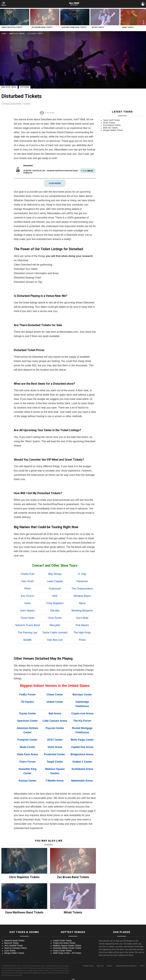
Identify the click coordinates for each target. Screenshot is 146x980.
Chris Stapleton (55, 603)
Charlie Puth (27, 574)
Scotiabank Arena (82, 769)
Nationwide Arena (82, 780)
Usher (27, 603)
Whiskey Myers (82, 596)
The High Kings (82, 632)
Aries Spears (27, 610)
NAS (55, 596)
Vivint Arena (55, 747)
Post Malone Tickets (112, 125)
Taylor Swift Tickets (111, 120)
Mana (82, 603)
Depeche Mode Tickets (14, 940)
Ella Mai (55, 610)
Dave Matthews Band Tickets (74, 27)
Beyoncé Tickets (11, 943)
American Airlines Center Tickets (67, 948)
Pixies (82, 640)
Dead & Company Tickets (15, 948)
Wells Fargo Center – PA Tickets (67, 953)
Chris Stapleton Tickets (12, 27)
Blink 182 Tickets (111, 128)
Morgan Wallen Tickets (113, 130)
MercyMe (55, 625)
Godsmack (55, 588)
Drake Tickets (128, 27)
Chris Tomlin (55, 618)
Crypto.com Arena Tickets (64, 943)
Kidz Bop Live (55, 640)
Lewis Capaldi (55, 581)
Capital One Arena (82, 747)
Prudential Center (54, 754)
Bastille (27, 640)
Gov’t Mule (82, 618)
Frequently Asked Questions (126, 966)
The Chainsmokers (82, 588)
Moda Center (27, 747)
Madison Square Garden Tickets (67, 945)
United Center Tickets (62, 940)
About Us (100, 966)
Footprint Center (27, 740)
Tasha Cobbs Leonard (55, 632)
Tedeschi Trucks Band (27, 625)
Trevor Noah (28, 618)
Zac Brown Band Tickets (42, 27)
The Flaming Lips (28, 632)
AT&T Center (55, 740)
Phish (27, 588)
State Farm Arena (27, 754)
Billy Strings (55, 574)
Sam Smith (27, 581)
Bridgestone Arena (82, 754)
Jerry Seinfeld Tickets (14, 945)
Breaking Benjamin (82, 610)
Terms (142, 966)
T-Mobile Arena (54, 780)
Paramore (82, 581)
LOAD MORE (55, 183)
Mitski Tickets (98, 27)
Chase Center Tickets (62, 950)
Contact (110, 966)
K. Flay (82, 574)
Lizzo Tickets (10, 950)
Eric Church (27, 596)
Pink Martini (82, 625)
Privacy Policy (88, 966)
